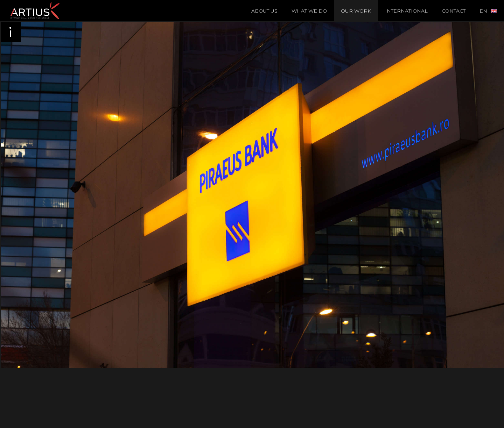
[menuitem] (488, 10)
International (406, 11)
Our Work (356, 11)
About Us (264, 11)
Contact (454, 11)
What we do (309, 11)
